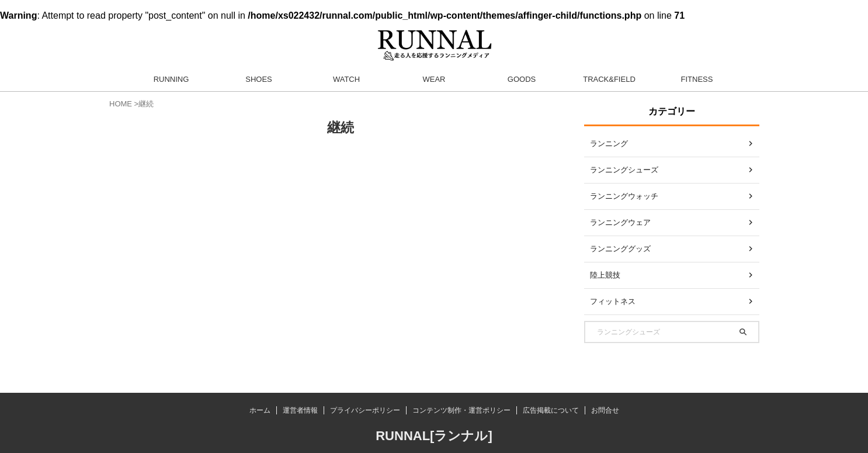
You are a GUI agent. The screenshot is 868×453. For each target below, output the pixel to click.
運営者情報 (300, 410)
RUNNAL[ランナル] (434, 436)
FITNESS (697, 79)
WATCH (346, 79)
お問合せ (605, 410)
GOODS (522, 79)
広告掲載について (551, 410)
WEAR (434, 79)
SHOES (259, 79)
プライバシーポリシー (365, 410)
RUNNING (171, 79)
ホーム (260, 410)
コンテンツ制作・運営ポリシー (461, 410)
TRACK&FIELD (609, 79)
